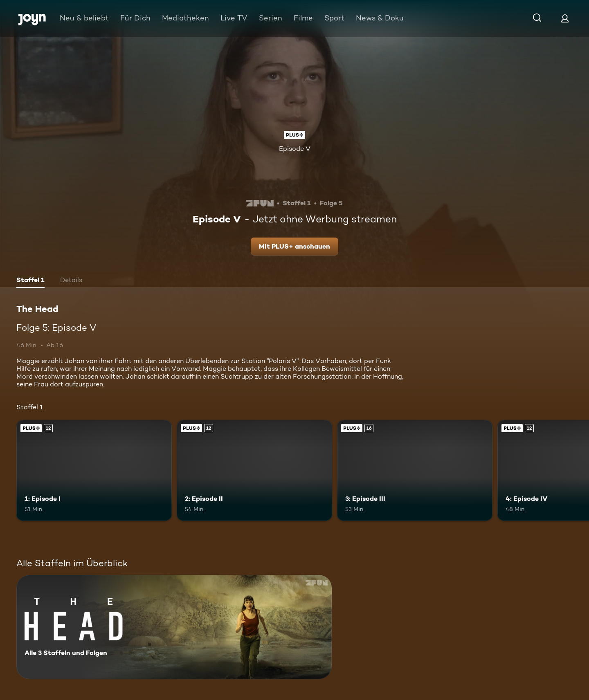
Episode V (295, 149)
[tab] (30, 281)
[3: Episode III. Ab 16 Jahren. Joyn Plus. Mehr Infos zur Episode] (415, 470)
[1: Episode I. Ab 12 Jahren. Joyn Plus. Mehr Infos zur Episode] (94, 470)
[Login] (565, 18)
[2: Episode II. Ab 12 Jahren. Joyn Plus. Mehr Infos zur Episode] (254, 470)
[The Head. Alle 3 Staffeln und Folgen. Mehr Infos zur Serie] (174, 627)
